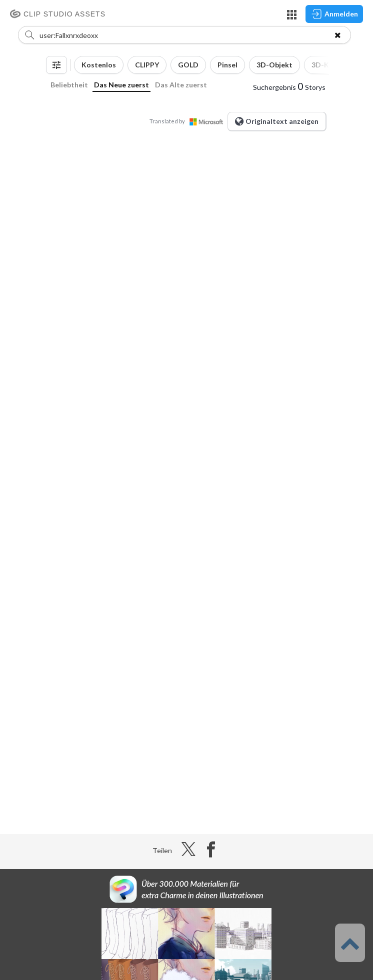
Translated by (188, 121)
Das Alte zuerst (181, 85)
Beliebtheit (69, 85)
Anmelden (334, 14)
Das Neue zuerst (121, 85)
